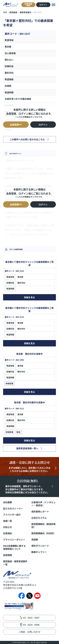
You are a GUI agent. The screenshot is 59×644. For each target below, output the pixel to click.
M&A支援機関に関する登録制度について (14, 547)
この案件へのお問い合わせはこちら (27, 139)
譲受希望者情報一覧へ (27, 448)
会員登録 (28, 5)
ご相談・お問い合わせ (29, 632)
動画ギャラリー (39, 552)
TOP (5, 12)
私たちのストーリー (13, 508)
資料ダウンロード (40, 546)
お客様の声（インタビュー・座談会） (43, 504)
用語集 (35, 539)
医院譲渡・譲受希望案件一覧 (15, 563)
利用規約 (8, 533)
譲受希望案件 (26, 12)
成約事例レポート (40, 512)
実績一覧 (8, 521)
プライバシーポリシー (14, 540)
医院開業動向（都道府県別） (43, 525)
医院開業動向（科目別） (43, 533)
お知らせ (8, 527)
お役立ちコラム (39, 518)
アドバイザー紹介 (12, 515)
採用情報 (8, 555)
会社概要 (8, 502)
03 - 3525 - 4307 (31, 618)
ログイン (43, 5)
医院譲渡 (13, 12)
